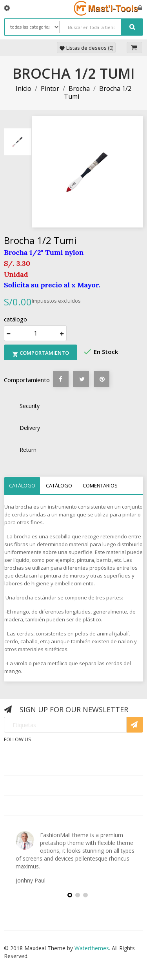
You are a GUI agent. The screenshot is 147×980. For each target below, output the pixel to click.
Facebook (40, 745)
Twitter (59, 745)
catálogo (22, 485)
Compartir (61, 379)
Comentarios (100, 485)
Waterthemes (91, 948)
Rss (78, 745)
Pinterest (102, 379)
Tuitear (81, 379)
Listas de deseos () (86, 48)
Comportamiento (41, 353)
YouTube (97, 745)
